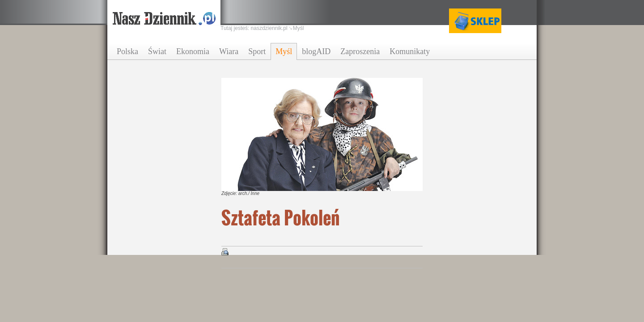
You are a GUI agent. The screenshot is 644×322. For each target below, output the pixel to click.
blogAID (316, 51)
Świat (157, 51)
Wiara (229, 51)
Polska (127, 51)
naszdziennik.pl (269, 28)
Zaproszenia (360, 51)
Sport (257, 51)
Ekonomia (193, 51)
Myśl (284, 51)
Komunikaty (410, 51)
